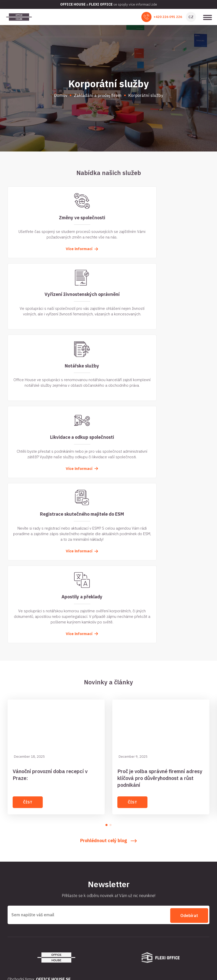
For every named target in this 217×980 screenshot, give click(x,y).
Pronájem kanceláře (24, 828)
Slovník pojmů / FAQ (24, 864)
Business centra (124, 837)
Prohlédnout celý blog (108, 632)
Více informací (57, 254)
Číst (28, 593)
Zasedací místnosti (24, 837)
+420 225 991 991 (39, 920)
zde (154, 4)
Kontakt (117, 855)
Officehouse (33, 960)
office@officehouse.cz (38, 903)
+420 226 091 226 (168, 17)
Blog (114, 846)
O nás (12, 855)
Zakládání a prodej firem (28, 846)
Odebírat (189, 706)
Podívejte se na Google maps (31, 928)
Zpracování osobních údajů (109, 960)
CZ (191, 17)
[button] (106, 616)
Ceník (115, 864)
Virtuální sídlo (122, 828)
